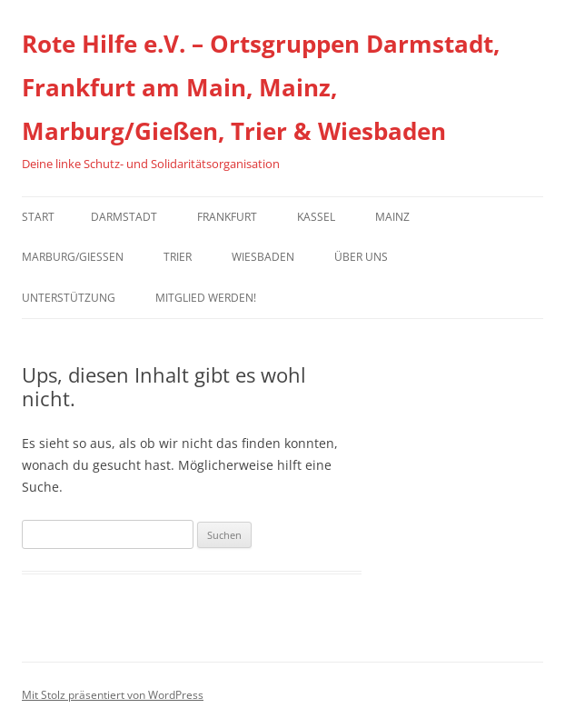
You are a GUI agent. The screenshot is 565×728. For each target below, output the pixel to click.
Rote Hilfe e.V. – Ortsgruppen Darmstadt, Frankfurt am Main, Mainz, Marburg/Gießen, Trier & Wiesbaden (261, 87)
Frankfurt (227, 217)
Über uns (361, 257)
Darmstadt (124, 217)
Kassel (316, 217)
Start (38, 217)
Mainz (392, 217)
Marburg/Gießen (73, 257)
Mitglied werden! (206, 298)
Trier (178, 257)
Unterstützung (69, 298)
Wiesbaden (263, 257)
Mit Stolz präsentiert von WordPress (113, 695)
